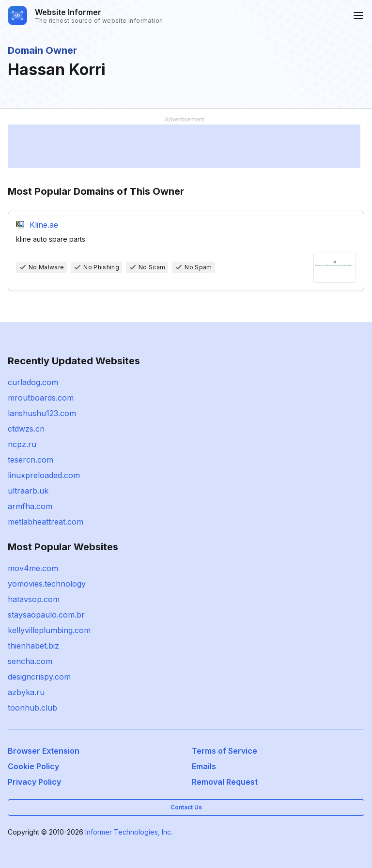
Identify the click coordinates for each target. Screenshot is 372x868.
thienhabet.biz (33, 646)
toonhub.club (32, 708)
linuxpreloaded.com (44, 475)
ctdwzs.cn (26, 429)
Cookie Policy (33, 766)
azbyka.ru (26, 692)
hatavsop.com (34, 599)
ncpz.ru (22, 444)
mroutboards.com (41, 398)
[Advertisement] (184, 146)
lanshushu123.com (42, 413)
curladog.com (33, 382)
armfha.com (30, 506)
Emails (204, 766)
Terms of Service (225, 751)
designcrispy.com (39, 677)
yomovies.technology (47, 584)
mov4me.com (33, 568)
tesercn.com (31, 460)
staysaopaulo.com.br (46, 615)
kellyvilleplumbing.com (49, 630)
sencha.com (30, 661)
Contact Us (186, 807)
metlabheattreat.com (46, 522)
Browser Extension (44, 751)
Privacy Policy (34, 782)
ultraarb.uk (28, 491)
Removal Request (225, 782)
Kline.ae (44, 225)
